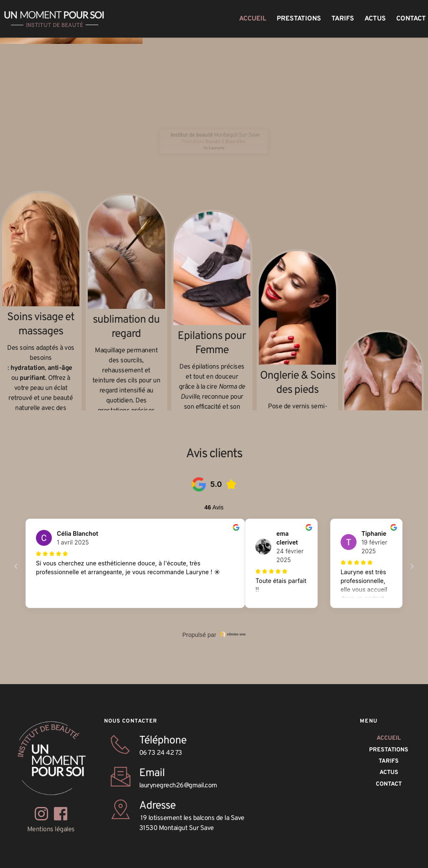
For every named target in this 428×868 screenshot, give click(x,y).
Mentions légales (51, 830)
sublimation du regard (127, 366)
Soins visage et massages (42, 336)
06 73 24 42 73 (161, 753)
